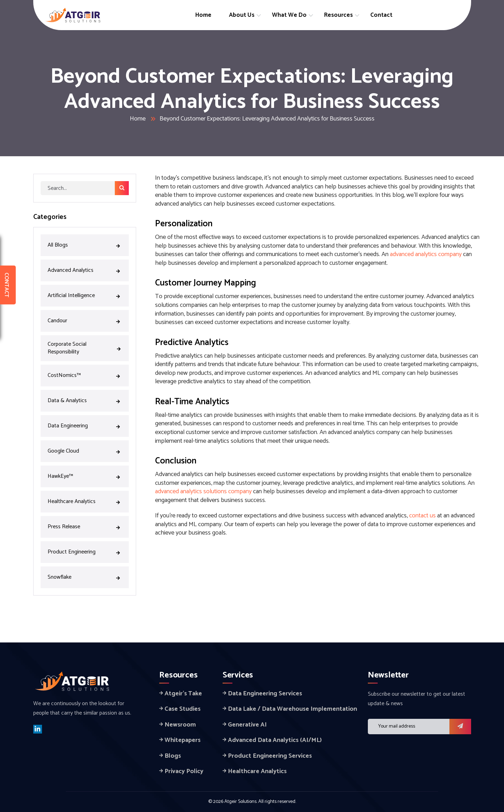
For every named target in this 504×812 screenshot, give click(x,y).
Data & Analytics (85, 400)
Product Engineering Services (270, 756)
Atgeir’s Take (183, 694)
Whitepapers (183, 740)
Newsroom (180, 725)
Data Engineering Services (265, 694)
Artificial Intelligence (85, 295)
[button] (460, 727)
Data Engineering (85, 425)
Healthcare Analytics (85, 501)
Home (138, 119)
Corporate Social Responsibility (85, 348)
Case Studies (183, 709)
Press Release (85, 526)
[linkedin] (38, 729)
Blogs (173, 756)
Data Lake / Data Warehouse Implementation (292, 709)
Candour (85, 320)
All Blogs (85, 245)
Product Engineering (85, 551)
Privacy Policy (184, 771)
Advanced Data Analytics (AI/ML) (275, 740)
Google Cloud (85, 450)
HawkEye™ (85, 476)
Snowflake (85, 577)
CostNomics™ (85, 375)
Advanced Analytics (85, 270)
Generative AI (247, 725)
